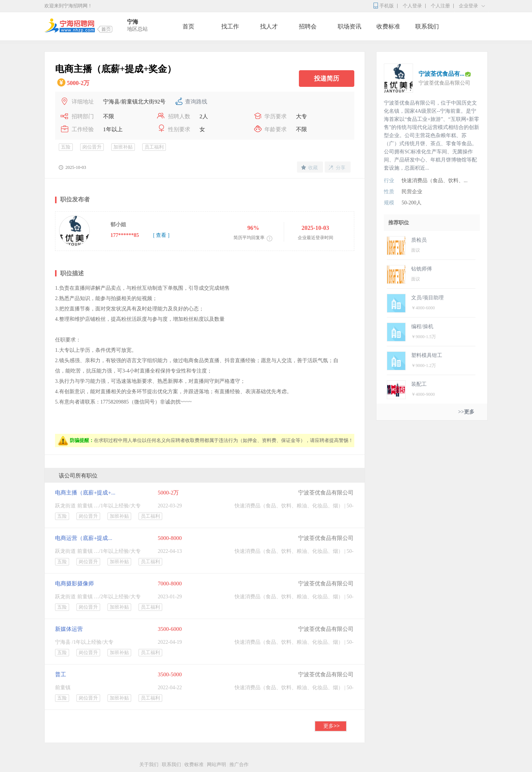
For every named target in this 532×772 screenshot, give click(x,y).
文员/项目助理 (427, 298)
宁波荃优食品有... (441, 74)
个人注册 (440, 6)
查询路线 (196, 102)
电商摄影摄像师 (74, 584)
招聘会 (308, 26)
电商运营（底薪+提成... (84, 538)
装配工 (419, 384)
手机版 (387, 6)
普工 (61, 674)
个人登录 (412, 6)
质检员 (419, 240)
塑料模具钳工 (427, 355)
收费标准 (388, 26)
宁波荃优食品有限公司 (326, 493)
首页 (188, 26)
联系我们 (427, 26)
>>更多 (466, 412)
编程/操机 (422, 327)
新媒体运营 (69, 629)
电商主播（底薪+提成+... (85, 493)
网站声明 (216, 764)
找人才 (269, 26)
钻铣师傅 (422, 269)
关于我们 (149, 764)
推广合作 (239, 764)
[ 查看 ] (161, 235)
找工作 (230, 26)
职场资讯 (349, 26)
